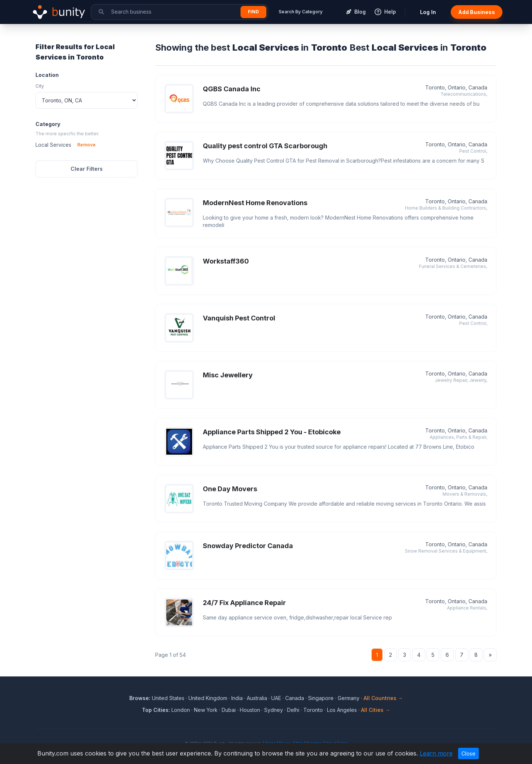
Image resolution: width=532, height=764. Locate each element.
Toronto (313, 710)
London (181, 710)
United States (168, 698)
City (40, 86)
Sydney (274, 710)
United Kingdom (208, 698)
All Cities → (376, 710)
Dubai (229, 710)
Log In (428, 12)
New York (206, 710)
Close (468, 753)
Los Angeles (342, 710)
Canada (295, 698)
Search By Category (301, 12)
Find (253, 12)
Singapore (321, 698)
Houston (250, 710)
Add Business (477, 12)
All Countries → (383, 698)
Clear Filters (87, 169)
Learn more (436, 753)
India (237, 698)
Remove (86, 145)
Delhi (293, 710)
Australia (257, 698)
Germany (349, 698)
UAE (276, 698)
